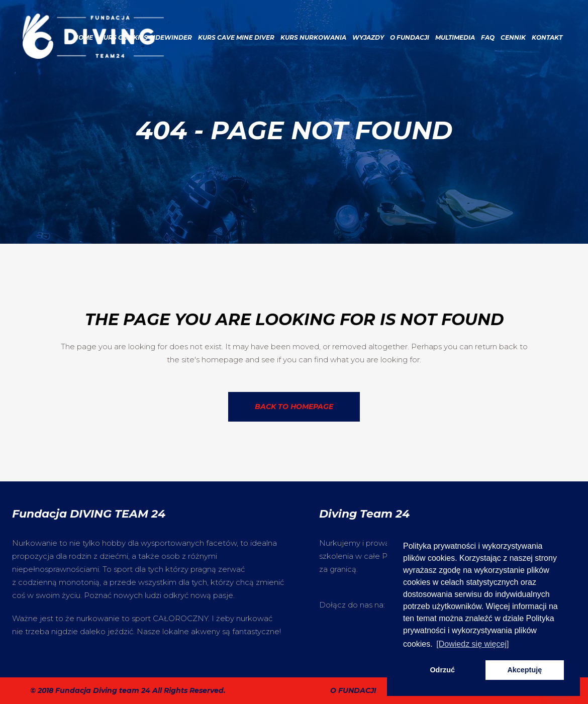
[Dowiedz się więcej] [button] (472, 644)
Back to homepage (294, 407)
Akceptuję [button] (524, 670)
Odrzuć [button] (442, 670)
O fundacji (353, 690)
